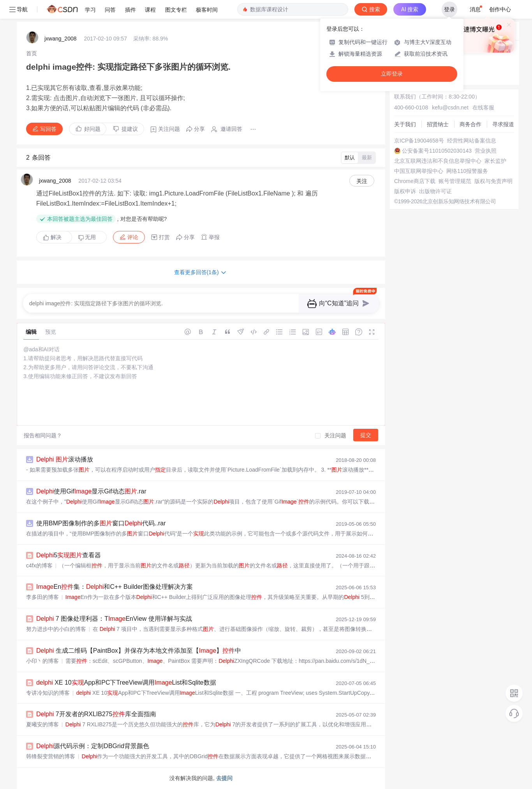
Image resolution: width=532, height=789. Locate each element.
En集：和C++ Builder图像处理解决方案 (115, 587)
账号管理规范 (455, 181)
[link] (32, 53)
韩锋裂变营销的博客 (51, 756)
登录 (449, 9)
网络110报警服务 (467, 171)
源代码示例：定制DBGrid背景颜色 (93, 746)
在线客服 (483, 107)
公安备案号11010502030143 (437, 151)
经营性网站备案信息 (472, 141)
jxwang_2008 (61, 39)
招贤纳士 (438, 124)
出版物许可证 (435, 191)
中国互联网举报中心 (419, 171)
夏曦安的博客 (42, 724)
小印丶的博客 (42, 661)
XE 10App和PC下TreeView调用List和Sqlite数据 (126, 682)
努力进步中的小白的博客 (56, 629)
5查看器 (69, 555)
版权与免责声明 (493, 181)
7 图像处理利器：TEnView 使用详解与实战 (114, 619)
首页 (32, 53)
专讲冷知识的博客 (48, 693)
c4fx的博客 (39, 565)
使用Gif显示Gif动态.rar (91, 491)
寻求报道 (503, 124)
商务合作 (470, 124)
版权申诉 (405, 191)
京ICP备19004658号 (419, 141)
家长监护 (495, 161)
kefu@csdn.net (450, 107)
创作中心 (500, 9)
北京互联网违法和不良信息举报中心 (438, 161)
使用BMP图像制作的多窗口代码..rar (101, 523)
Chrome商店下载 (415, 181)
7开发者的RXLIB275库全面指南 (96, 714)
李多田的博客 (42, 597)
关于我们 (405, 124)
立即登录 (392, 74)
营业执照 (486, 151)
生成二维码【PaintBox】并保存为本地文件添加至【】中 (139, 651)
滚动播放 (65, 459)
